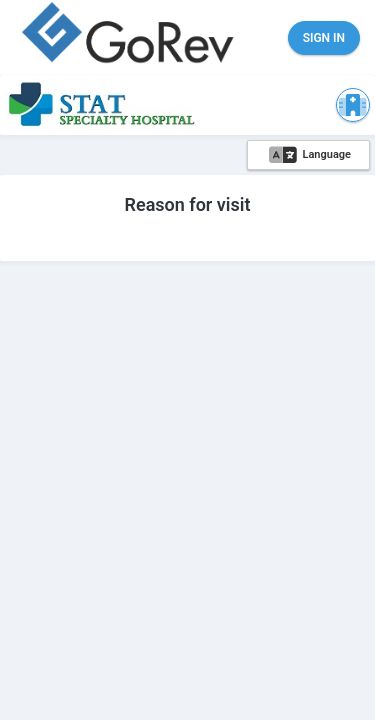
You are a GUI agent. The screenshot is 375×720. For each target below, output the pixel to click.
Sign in (324, 38)
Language (310, 155)
